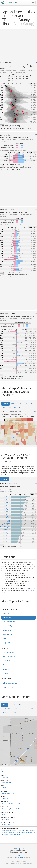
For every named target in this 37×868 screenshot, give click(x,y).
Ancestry (6, 639)
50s (4, 408)
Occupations (7, 665)
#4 (36, 314)
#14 (36, 483)
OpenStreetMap (19, 858)
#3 (36, 210)
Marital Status (7, 630)
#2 (36, 135)
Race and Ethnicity (9, 622)
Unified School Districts (10, 709)
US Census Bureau (22, 856)
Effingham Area (7, 782)
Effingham (5, 777)
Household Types (8, 626)
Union (9, 793)
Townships (13, 705)
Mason (4, 788)
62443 (13, 804)
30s (26, 404)
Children (6, 404)
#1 (36, 62)
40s (31, 404)
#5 (35, 411)
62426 (9, 804)
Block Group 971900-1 (23, 830)
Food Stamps (7, 661)
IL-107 (4, 825)
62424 (4, 804)
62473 (18, 804)
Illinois (4, 772)
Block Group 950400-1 (9, 830)
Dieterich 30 (14, 809)
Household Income (9, 652)
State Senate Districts (10, 713)
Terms (18, 848)
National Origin (8, 634)
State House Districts (27, 709)
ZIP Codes (22, 705)
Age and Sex (7, 618)
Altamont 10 (6, 809)
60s (10, 408)
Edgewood (5, 798)
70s (15, 408)
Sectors (5, 673)
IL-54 (4, 820)
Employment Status (9, 657)
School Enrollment (9, 687)
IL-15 (4, 814)
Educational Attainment (10, 683)
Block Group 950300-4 (15, 834)
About (14, 848)
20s (20, 404)
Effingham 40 (22, 809)
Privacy (23, 848)
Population (6, 613)
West (13, 793)
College (14, 404)
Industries (6, 669)
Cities (5, 705)
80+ (21, 408)
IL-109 (9, 825)
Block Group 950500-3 (20, 832)
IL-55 (7, 820)
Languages (6, 643)
